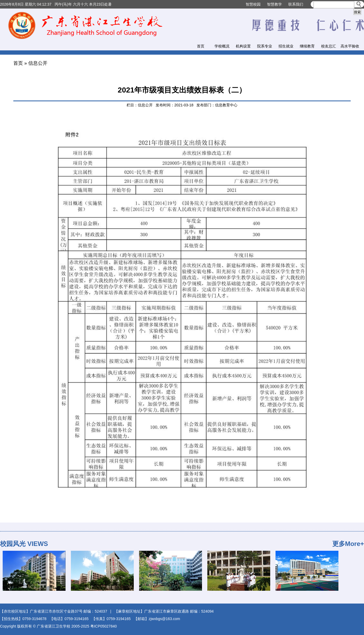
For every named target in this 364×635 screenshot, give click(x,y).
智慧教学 (274, 4)
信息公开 (38, 63)
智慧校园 (253, 4)
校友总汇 (329, 46)
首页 (201, 46)
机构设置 (243, 46)
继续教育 (307, 46)
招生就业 (286, 46)
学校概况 (222, 46)
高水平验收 (350, 46)
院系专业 (265, 46)
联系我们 (296, 4)
